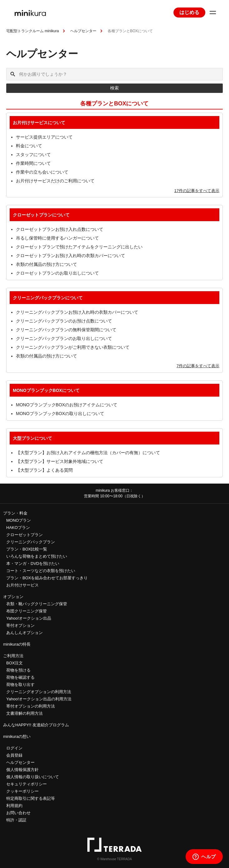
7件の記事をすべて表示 (198, 366)
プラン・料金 (15, 513)
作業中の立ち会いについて (42, 172)
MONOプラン (19, 520)
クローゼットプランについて (41, 215)
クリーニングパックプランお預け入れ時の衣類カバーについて (77, 312)
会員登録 (14, 755)
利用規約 (14, 806)
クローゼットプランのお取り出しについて (57, 273)
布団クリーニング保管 (27, 611)
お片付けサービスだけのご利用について (55, 181)
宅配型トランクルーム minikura (33, 31)
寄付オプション (20, 625)
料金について (29, 146)
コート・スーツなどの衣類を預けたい (41, 571)
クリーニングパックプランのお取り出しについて (64, 338)
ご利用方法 (13, 656)
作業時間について (33, 163)
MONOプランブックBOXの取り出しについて (60, 414)
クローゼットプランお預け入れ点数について (60, 229)
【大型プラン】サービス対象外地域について (60, 461)
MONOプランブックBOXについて (46, 390)
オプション (13, 597)
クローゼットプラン (24, 535)
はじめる (189, 12)
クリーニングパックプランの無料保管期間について (66, 330)
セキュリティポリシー (27, 784)
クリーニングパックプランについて (48, 298)
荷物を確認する (20, 677)
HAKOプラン (18, 528)
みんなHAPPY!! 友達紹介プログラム (36, 725)
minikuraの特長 (17, 644)
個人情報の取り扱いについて (33, 777)
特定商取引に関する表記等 (31, 798)
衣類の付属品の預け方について (46, 264)
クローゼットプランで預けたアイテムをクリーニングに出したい (79, 247)
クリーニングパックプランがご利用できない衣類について (73, 347)
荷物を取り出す (20, 685)
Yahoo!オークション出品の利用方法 (39, 699)
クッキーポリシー (22, 791)
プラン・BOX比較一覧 (27, 549)
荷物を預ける (18, 670)
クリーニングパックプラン (31, 542)
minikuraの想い (17, 736)
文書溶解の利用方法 (24, 713)
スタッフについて (33, 155)
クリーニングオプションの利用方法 (39, 692)
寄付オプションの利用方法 (31, 706)
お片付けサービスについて (39, 123)
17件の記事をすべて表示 (197, 191)
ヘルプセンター (83, 31)
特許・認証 (16, 820)
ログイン (14, 748)
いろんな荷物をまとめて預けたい (37, 556)
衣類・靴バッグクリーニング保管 (37, 604)
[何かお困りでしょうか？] (114, 74)
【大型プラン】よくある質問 (44, 470)
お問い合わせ (18, 813)
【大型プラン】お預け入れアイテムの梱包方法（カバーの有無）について (88, 453)
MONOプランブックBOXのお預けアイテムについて (67, 405)
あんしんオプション (24, 633)
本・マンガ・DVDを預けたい (33, 563)
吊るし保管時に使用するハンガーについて (57, 238)
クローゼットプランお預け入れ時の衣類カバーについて (71, 256)
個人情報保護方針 (22, 770)
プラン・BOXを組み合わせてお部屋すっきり (47, 578)
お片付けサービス (22, 585)
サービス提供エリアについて (44, 137)
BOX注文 (15, 663)
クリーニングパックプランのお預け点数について (64, 321)
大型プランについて (32, 438)
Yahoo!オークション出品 (29, 618)
